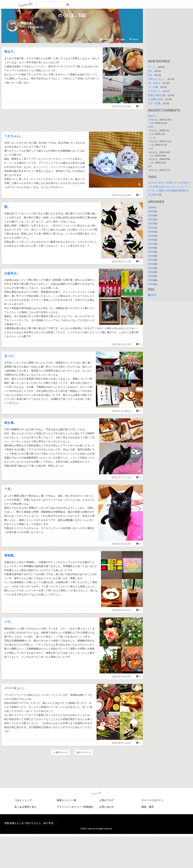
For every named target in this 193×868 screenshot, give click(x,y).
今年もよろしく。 (158, 79)
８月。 (152, 149)
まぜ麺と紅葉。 (157, 99)
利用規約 (88, 807)
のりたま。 (28, 23)
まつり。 (10, 356)
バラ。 (9, 622)
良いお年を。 (155, 83)
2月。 (151, 75)
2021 (151, 228)
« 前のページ (61, 752)
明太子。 (10, 52)
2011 (151, 268)
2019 (151, 236)
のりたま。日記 (72, 15)
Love (120, 39)
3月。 (151, 71)
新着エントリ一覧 (67, 800)
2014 (151, 256)
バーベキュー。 (15, 688)
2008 (151, 280)
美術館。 (10, 555)
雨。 (7, 207)
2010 (151, 272)
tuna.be (96, 793)
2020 (151, 232)
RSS (152, 295)
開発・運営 (148, 807)
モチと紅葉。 (155, 103)
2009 (151, 276)
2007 (151, 284)
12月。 (152, 127)
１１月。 (153, 138)
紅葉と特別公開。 (158, 95)
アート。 (153, 67)
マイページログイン (152, 800)
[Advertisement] (72, 119)
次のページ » (83, 752)
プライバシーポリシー (69, 807)
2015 (151, 252)
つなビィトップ (23, 800)
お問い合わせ (107, 807)
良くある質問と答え (26, 807)
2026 (151, 207)
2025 (151, 211)
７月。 (9, 489)
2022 (151, 223)
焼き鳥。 (10, 423)
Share (134, 39)
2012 (151, 264)
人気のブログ (107, 800)
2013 (151, 260)
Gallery (105, 39)
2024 (151, 215)
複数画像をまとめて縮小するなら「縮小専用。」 (31, 823)
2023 (151, 219)
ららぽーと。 (155, 91)
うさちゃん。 (14, 136)
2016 (151, 248)
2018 (151, 240)
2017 (151, 244)
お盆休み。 (12, 273)
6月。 (151, 166)
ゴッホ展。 (154, 87)
